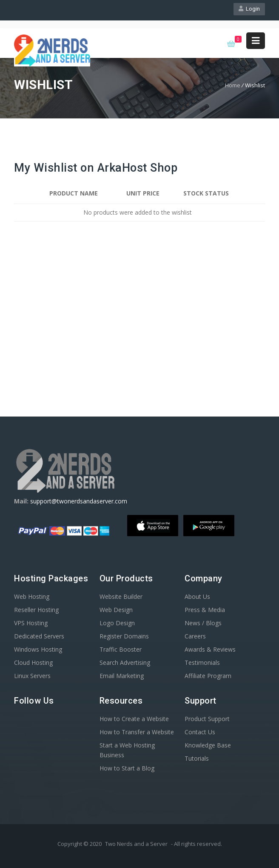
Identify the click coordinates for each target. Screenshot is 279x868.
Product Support (207, 719)
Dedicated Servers (39, 636)
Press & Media (205, 610)
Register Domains (124, 636)
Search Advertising (125, 662)
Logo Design (117, 623)
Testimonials (202, 662)
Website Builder (121, 596)
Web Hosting (32, 596)
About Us (197, 596)
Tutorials (197, 758)
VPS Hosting (31, 623)
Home (233, 85)
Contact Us (200, 732)
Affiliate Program (208, 676)
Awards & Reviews (210, 649)
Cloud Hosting (33, 662)
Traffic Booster (121, 649)
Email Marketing (122, 676)
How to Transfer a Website (137, 732)
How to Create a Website (134, 719)
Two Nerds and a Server (136, 844)
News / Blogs (203, 623)
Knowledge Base (208, 745)
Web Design (116, 610)
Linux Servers (32, 676)
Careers (195, 636)
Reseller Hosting (36, 610)
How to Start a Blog (127, 768)
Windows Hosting (38, 649)
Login (249, 9)
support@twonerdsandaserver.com (79, 501)
